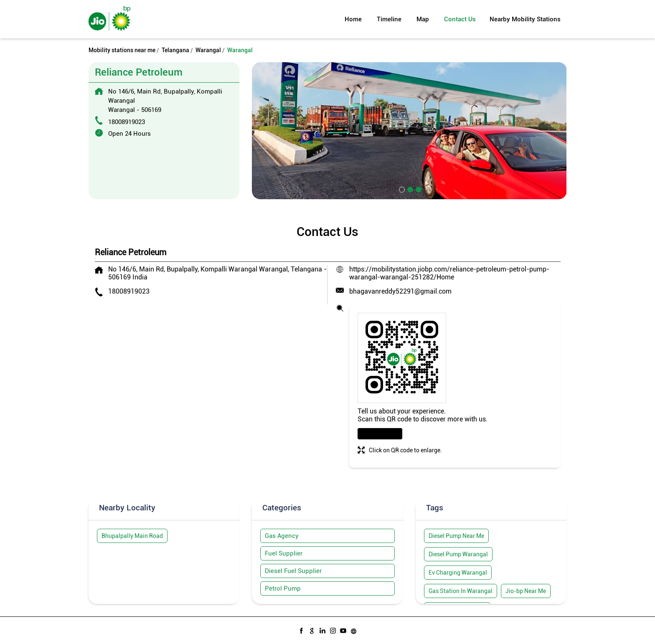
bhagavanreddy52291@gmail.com (400, 291)
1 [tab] (401, 189)
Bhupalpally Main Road (132, 536)
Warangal (208, 50)
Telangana (175, 50)
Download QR (380, 434)
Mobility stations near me (122, 50)
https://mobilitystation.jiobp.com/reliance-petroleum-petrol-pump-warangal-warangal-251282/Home (449, 273)
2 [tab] (409, 189)
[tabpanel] (409, 131)
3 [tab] (418, 189)
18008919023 (127, 122)
